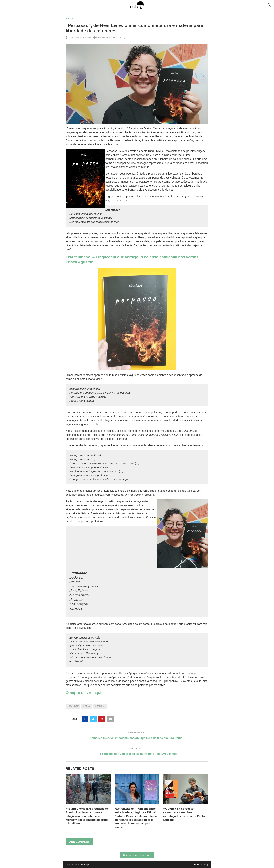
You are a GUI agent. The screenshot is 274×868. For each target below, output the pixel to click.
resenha (100, 706)
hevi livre (73, 706)
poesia (87, 706)
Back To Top (201, 864)
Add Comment (79, 842)
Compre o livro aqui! (84, 693)
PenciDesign (83, 865)
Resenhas (71, 19)
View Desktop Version (137, 855)
